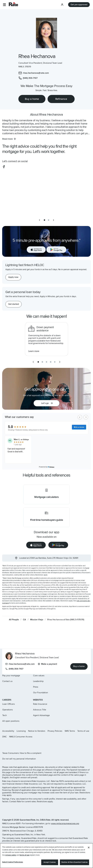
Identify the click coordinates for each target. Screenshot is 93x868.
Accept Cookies (50, 862)
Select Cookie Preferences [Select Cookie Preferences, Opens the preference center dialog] (13, 862)
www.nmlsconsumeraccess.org (65, 824)
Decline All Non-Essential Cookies (74, 862)
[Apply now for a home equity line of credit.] (13, 277)
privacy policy (11, 855)
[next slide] (54, 220)
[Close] (89, 848)
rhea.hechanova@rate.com (20, 664)
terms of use (25, 855)
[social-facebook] (4, 167)
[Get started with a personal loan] (14, 304)
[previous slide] (39, 220)
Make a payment (47, 664)
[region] (46, 856)
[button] (4, 5)
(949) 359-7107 (14, 669)
